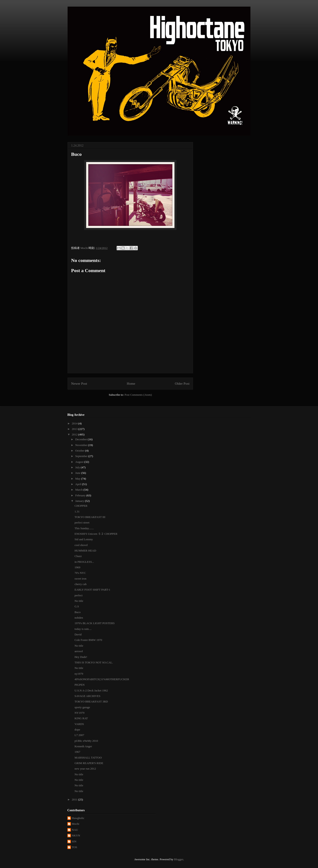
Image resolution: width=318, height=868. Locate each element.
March (79, 490)
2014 (75, 423)
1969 (77, 567)
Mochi (76, 824)
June (78, 473)
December (82, 439)
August (80, 462)
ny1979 (79, 674)
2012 (75, 434)
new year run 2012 (85, 769)
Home (131, 383)
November (82, 445)
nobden (79, 618)
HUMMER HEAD (85, 551)
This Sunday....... (84, 528)
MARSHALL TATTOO (88, 758)
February (81, 495)
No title (79, 601)
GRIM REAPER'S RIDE (89, 763)
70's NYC (80, 573)
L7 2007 (79, 735)
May (78, 479)
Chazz (78, 556)
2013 (75, 429)
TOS (74, 847)
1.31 (77, 511)
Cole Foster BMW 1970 (88, 640)
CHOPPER (81, 506)
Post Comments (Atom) (138, 395)
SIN (74, 841)
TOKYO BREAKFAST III (90, 517)
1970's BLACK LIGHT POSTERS (95, 623)
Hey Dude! (81, 657)
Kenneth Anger (83, 746)
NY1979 (79, 713)
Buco (77, 612)
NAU (75, 830)
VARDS (79, 724)
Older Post (182, 383)
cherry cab (80, 584)
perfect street (82, 522)
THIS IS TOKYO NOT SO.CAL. (94, 662)
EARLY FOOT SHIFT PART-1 (92, 590)
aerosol (79, 651)
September (82, 456)
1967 (77, 752)
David (78, 634)
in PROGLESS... (84, 562)
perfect (78, 595)
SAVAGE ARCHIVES (87, 696)
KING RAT (81, 718)
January (80, 501)
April (79, 484)
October (80, 451)
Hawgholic (78, 818)
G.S (77, 606)
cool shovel (81, 545)
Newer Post (79, 383)
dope (77, 730)
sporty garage (82, 707)
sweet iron (80, 579)
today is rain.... (83, 629)
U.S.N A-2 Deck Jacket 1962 (91, 690)
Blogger (179, 859)
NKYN (76, 835)
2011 (75, 799)
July (78, 467)
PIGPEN (79, 685)
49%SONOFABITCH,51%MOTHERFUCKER (102, 679)
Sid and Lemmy (84, 539)
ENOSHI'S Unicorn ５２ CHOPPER (96, 534)
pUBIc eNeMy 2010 (86, 741)
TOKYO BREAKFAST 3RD (91, 701)
